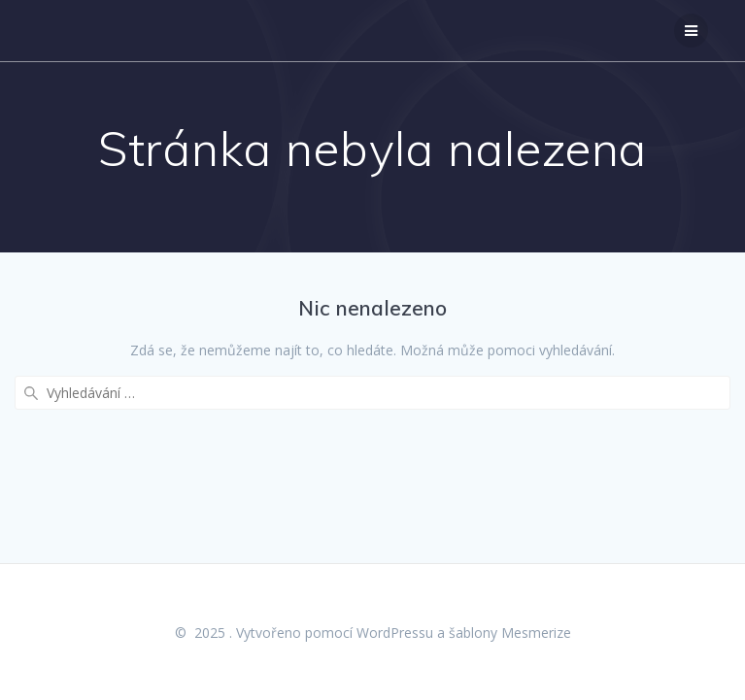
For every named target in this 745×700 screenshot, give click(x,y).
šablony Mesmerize (510, 633)
